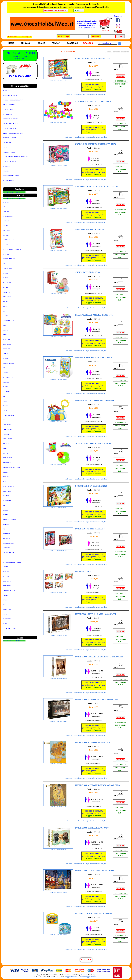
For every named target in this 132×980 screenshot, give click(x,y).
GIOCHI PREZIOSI (8, 363)
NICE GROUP (7, 501)
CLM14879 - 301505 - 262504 (58, 122)
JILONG (5, 406)
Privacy (56, 43)
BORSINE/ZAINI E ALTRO (11, 124)
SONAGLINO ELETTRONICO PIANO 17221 (94, 400)
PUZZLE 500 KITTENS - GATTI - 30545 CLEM (95, 614)
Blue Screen (84, 975)
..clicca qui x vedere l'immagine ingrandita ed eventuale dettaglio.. (86, 94)
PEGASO (5, 510)
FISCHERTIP (7, 349)
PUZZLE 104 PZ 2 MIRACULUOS (90, 529)
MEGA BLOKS (7, 458)
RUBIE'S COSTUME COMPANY (12, 562)
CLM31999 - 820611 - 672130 (58, 891)
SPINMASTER (7, 586)
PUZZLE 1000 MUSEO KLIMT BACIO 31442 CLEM (98, 785)
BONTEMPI (6, 230)
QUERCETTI (7, 538)
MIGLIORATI (7, 463)
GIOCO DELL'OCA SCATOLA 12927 (91, 486)
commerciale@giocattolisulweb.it (89, 977)
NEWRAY (6, 496)
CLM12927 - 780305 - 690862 (58, 507)
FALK (4, 325)
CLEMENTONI (7, 268)
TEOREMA (6, 595)
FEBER (5, 335)
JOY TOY (6, 410)
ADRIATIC (6, 202)
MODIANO (6, 477)
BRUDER (6, 245)
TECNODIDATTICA (9, 590)
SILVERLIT (6, 576)
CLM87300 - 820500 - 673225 (58, 592)
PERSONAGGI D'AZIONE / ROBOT (14, 133)
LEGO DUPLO (7, 425)
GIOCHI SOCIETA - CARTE (11, 176)
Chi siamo (26, 43)
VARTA (5, 614)
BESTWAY (6, 221)
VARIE (5, 147)
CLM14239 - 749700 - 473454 (58, 464)
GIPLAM (5, 368)
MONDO (5, 482)
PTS (4, 529)
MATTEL (5, 453)
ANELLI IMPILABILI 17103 (87, 272)
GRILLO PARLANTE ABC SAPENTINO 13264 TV (97, 187)
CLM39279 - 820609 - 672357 (58, 849)
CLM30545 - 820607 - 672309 (58, 635)
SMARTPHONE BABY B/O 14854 (89, 229)
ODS (4, 505)
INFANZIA (6, 171)
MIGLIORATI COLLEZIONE (11, 467)
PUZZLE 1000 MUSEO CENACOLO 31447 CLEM (97, 700)
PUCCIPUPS (6, 534)
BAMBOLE (6, 166)
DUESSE (5, 302)
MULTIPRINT (7, 491)
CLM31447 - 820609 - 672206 (58, 720)
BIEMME (5, 226)
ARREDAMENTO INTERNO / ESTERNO (15, 157)
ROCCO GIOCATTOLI (9, 553)
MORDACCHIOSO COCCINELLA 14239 (93, 443)
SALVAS (5, 567)
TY (4, 605)
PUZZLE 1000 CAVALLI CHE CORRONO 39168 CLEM (99, 657)
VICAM (5, 624)
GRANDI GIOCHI (8, 377)
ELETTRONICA (8, 143)
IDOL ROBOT (7, 391)
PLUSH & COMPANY (9, 519)
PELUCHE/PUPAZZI (9, 105)
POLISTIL (6, 524)
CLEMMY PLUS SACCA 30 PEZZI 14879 (93, 101)
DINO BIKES (7, 297)
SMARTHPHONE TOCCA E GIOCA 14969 (93, 358)
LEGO (4, 420)
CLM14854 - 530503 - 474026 (58, 250)
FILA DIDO (6, 339)
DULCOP (5, 306)
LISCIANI (6, 434)
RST (4, 557)
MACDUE (6, 444)
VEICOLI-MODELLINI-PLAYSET (13, 100)
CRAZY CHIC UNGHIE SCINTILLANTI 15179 (95, 144)
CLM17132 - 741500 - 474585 (58, 336)
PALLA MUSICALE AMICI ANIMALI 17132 (94, 315)
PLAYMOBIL (7, 515)
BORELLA (6, 235)
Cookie (41, 43)
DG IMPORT (6, 292)
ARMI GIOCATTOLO (9, 128)
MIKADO (6, 472)
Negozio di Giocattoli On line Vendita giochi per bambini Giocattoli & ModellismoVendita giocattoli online (86, 24)
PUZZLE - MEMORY (9, 180)
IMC (4, 396)
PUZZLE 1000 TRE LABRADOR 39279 (92, 828)
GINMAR (6, 354)
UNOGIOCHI (7, 609)
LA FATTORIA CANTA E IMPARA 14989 (93, 59)
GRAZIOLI (6, 382)
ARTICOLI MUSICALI (10, 109)
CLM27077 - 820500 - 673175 (58, 550)
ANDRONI (6, 211)
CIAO (4, 264)
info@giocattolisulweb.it (72, 977)
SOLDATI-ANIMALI (9, 152)
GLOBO (5, 373)
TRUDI (5, 600)
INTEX (5, 401)
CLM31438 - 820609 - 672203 (58, 763)
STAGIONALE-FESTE (9, 138)
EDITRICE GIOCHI (8, 320)
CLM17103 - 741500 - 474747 (58, 293)
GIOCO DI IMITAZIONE (10, 119)
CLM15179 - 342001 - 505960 (58, 165)
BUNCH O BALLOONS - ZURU (12, 249)
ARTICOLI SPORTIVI (9, 161)
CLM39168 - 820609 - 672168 (58, 678)
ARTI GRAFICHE (8, 216)
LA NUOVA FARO (8, 415)
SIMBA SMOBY (8, 581)
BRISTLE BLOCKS (8, 240)
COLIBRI (5, 273)
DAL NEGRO (7, 283)
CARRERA (6, 254)
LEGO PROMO (7, 429)
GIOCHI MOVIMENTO (10, 95)
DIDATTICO (6, 90)
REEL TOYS (6, 548)
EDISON (5, 316)
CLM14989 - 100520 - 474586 (58, 79)
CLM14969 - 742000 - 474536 (58, 379)
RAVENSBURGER (8, 543)
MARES (5, 448)
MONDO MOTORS (8, 486)
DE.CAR (5, 287)
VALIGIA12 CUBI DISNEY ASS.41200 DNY (94, 913)
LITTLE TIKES (7, 439)
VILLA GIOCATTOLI (9, 628)
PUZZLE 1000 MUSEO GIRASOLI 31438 (93, 742)
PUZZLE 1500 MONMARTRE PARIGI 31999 (94, 871)
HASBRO (6, 387)
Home (11, 43)
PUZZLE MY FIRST (84, 571)
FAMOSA (6, 330)
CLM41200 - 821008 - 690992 (58, 934)
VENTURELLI (7, 619)
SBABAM (6, 572)
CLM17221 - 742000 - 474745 (58, 421)
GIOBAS (5, 358)
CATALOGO (86, 960)
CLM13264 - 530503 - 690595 (58, 207)
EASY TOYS (6, 311)
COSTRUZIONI (7, 114)
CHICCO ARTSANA (9, 259)
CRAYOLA (6, 278)
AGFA (4, 207)
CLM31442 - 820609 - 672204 (58, 806)
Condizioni (72, 43)
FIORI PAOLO (7, 344)
